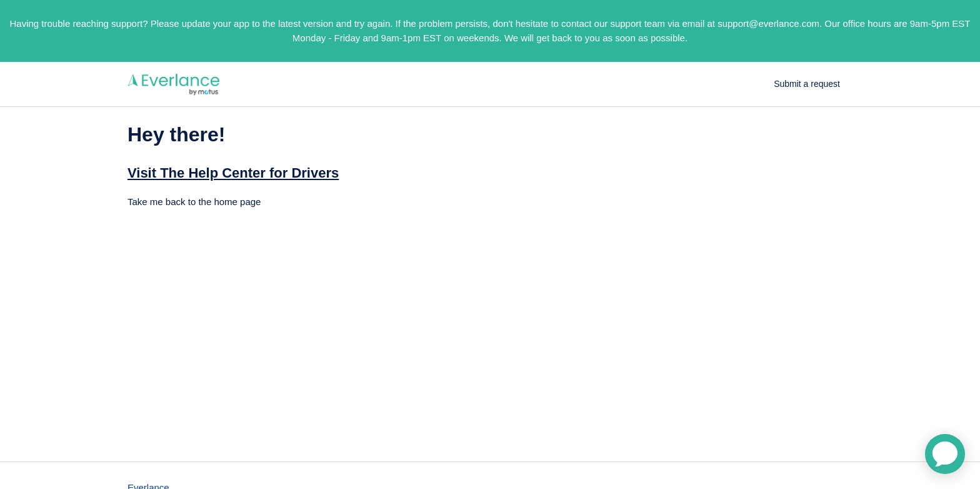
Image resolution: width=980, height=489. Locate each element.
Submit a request (807, 84)
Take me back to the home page (194, 202)
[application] (945, 454)
